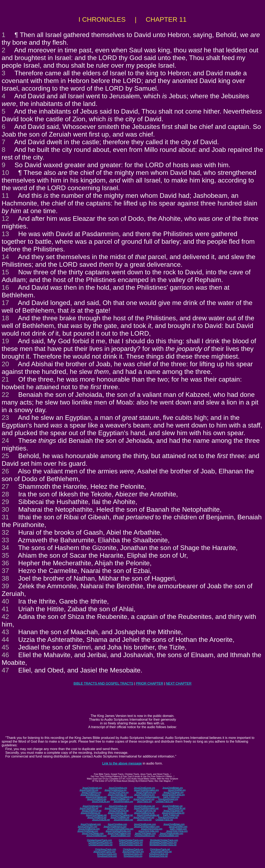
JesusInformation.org (123, 801)
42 (5, 617)
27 (5, 486)
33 (5, 540)
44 (5, 640)
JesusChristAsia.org (118, 788)
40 (5, 601)
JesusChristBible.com (120, 836)
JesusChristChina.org (119, 792)
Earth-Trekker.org (171, 797)
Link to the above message (122, 763)
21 (5, 379)
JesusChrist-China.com (177, 831)
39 (5, 586)
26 (5, 471)
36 (5, 563)
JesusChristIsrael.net (92, 806)
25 (5, 456)
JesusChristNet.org (177, 790)
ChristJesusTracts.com (105, 849)
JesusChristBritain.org (173, 788)
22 (5, 395)
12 (5, 219)
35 (5, 555)
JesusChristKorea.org (146, 792)
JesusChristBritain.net (172, 806)
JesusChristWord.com (96, 836)
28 (5, 494)
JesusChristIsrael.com (90, 824)
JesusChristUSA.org (89, 790)
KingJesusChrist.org (133, 856)
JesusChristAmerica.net (116, 808)
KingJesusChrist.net (158, 856)
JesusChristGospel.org (144, 799)
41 (5, 609)
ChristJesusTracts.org (133, 849)
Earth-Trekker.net (171, 815)
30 (5, 509)
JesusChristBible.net (120, 817)
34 (5, 548)
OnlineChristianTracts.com (131, 840)
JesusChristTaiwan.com (93, 833)
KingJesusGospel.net (168, 817)
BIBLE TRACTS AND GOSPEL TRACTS (103, 684)
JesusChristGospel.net (144, 817)
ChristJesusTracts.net (160, 849)
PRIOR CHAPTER (150, 684)
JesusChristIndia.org (117, 795)
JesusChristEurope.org (145, 788)
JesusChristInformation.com (147, 827)
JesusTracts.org (144, 801)
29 (5, 502)
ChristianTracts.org (164, 801)
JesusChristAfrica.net (92, 811)
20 (5, 364)
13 (5, 234)
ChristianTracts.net (164, 820)
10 (5, 173)
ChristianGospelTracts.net (101, 845)
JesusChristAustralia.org (148, 797)
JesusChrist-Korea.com (152, 829)
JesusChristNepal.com (88, 831)
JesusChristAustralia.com (172, 833)
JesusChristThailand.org (122, 797)
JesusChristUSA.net (89, 808)
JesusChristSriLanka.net (173, 813)
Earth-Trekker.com (178, 829)
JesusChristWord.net (97, 817)
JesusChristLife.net (176, 808)
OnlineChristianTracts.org (131, 842)
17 (5, 303)
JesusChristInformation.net (146, 808)
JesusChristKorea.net (146, 811)
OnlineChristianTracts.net (131, 845)
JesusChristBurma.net (144, 813)
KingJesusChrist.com (107, 856)
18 (5, 318)
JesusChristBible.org (120, 799)
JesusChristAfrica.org (91, 792)
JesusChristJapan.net (173, 811)
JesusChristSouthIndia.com (118, 831)
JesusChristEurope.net (144, 806)
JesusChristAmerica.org (116, 790)
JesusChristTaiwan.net (96, 815)
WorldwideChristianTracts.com (164, 840)
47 (5, 670)
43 (5, 632)
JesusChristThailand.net (122, 815)
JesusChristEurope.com (145, 824)
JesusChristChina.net (119, 811)
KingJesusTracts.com (107, 854)
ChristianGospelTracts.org (100, 842)
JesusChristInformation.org (146, 790)
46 (5, 655)
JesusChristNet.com (178, 827)
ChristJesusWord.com (145, 836)
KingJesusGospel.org (168, 799)
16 (5, 287)
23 (5, 418)
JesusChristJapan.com (145, 833)
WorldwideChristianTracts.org (163, 842)
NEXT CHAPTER (179, 684)
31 (5, 517)
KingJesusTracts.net (159, 854)
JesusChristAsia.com (117, 824)
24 (5, 441)
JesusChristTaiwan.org (96, 797)
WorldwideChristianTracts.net (163, 845)
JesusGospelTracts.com (104, 852)
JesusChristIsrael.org (92, 788)
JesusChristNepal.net (91, 813)
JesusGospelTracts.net (161, 852)
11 (5, 196)
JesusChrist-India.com (149, 831)
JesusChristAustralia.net (148, 815)
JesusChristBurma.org (144, 795)
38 (5, 578)
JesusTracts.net (144, 820)
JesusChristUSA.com (87, 827)
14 (5, 257)
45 (5, 647)
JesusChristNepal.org (90, 795)
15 (5, 272)
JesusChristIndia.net (117, 813)
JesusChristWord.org (97, 799)
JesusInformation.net (123, 820)
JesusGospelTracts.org (133, 852)
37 (5, 571)
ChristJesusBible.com (169, 836)
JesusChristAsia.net (118, 806)
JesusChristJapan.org (173, 792)
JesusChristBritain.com (174, 824)
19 (5, 341)
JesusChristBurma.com (89, 829)
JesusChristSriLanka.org (173, 795)
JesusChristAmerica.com (115, 827)
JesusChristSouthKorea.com (120, 829)
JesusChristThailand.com (119, 833)
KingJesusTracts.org (133, 854)
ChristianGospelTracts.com (99, 840)
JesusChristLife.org (101, 801)
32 (5, 532)
